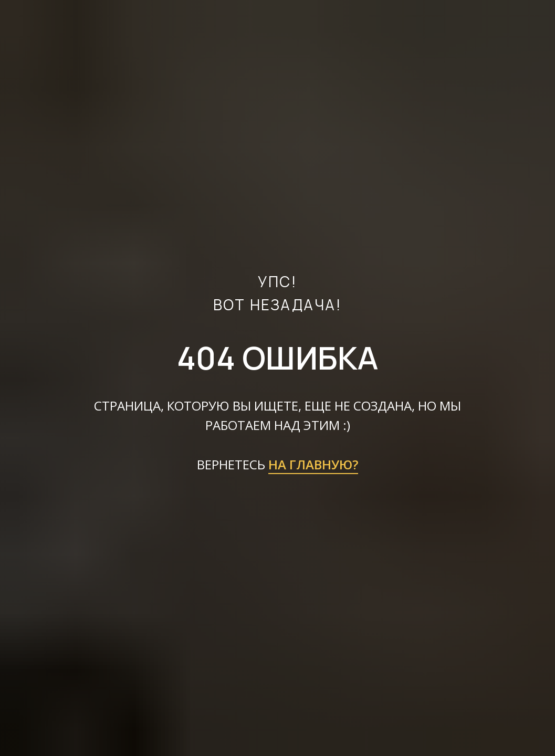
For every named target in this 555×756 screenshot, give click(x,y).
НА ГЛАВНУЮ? (313, 464)
